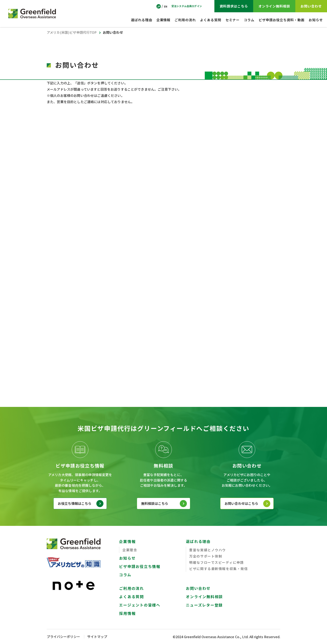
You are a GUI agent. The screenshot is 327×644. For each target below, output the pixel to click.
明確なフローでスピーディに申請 (216, 563)
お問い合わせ (198, 588)
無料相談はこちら (155, 504)
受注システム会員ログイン (187, 6)
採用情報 (127, 613)
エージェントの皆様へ (140, 605)
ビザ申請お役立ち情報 (140, 566)
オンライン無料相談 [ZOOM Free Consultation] (274, 6)
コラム (249, 20)
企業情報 (163, 20)
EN (166, 6)
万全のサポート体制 (206, 556)
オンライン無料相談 (204, 597)
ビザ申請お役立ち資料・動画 (282, 20)
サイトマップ (97, 637)
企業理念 (130, 550)
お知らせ (316, 20)
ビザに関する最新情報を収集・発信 (219, 569)
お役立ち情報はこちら (75, 504)
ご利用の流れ (185, 20)
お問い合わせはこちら (241, 504)
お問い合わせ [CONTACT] (311, 6)
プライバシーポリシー (63, 637)
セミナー (233, 20)
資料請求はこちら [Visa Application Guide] (234, 6)
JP (159, 6)
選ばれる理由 (142, 20)
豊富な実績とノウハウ (208, 550)
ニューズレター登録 (204, 605)
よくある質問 (211, 20)
